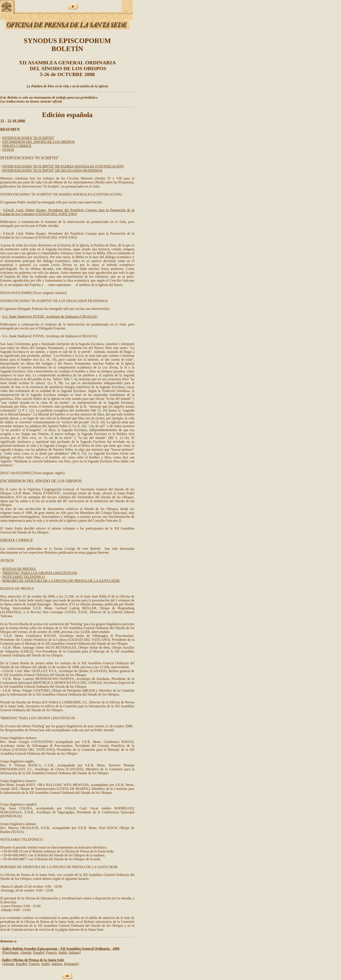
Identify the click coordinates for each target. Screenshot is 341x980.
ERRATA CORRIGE (17, 146)
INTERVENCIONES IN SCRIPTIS (28, 138)
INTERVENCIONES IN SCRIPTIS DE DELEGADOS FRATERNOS (52, 170)
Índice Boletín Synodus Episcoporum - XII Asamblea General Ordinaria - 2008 (61, 949)
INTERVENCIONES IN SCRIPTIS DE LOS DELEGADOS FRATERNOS (54, 301)
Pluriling (11, 953)
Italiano (74, 953)
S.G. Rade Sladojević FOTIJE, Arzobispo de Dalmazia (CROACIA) (50, 316)
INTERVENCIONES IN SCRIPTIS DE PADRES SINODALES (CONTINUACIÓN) (63, 166)
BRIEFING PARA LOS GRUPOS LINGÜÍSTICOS (40, 573)
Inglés (63, 953)
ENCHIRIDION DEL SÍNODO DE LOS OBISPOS (38, 142)
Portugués (71, 964)
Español (39, 953)
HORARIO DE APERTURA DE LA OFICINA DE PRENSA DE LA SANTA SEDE (61, 581)
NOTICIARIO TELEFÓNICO (23, 577)
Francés (52, 953)
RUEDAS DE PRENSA (19, 569)
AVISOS (8, 150)
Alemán (26, 953)
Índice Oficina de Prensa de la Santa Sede (33, 960)
